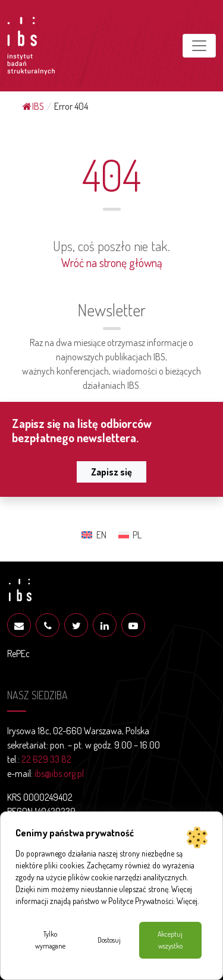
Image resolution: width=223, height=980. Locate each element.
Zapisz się (111, 472)
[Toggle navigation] (199, 46)
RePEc (18, 654)
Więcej (187, 901)
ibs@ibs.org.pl (59, 773)
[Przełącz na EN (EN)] (94, 535)
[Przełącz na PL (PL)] (130, 535)
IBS (33, 106)
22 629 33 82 (46, 759)
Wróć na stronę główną (112, 262)
